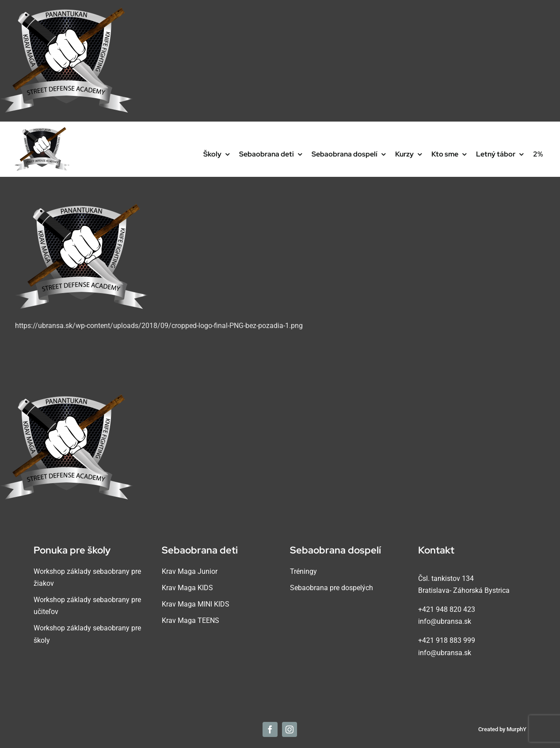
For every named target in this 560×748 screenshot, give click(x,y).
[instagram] (290, 729)
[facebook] (270, 729)
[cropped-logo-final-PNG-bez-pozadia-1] (42, 130)
